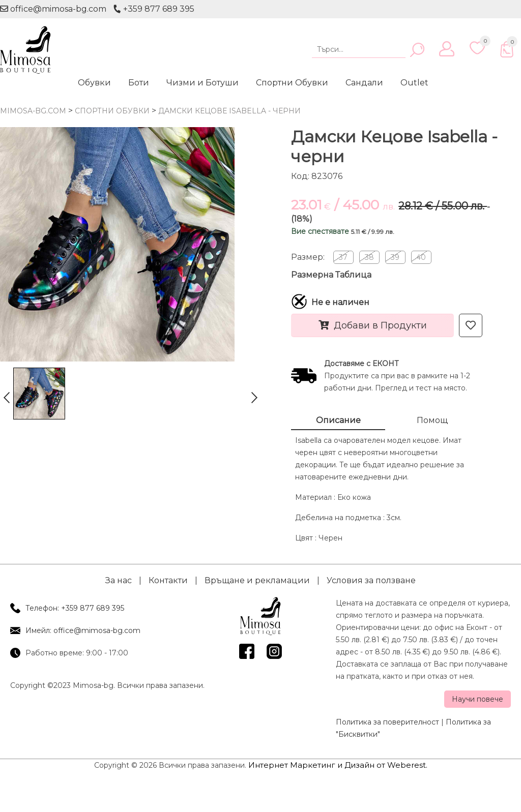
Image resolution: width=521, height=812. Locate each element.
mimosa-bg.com (33, 111)
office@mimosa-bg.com (53, 9)
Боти (139, 83)
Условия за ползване (371, 580)
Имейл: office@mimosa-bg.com (83, 630)
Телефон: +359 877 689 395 (75, 608)
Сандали (364, 83)
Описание (338, 420)
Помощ (432, 420)
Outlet (414, 83)
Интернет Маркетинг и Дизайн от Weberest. (338, 765)
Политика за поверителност (387, 722)
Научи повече (477, 699)
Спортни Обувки (292, 83)
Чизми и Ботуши (202, 83)
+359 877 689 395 (154, 9)
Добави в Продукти (373, 325)
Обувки (94, 83)
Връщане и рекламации (257, 580)
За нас (119, 580)
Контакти (168, 580)
